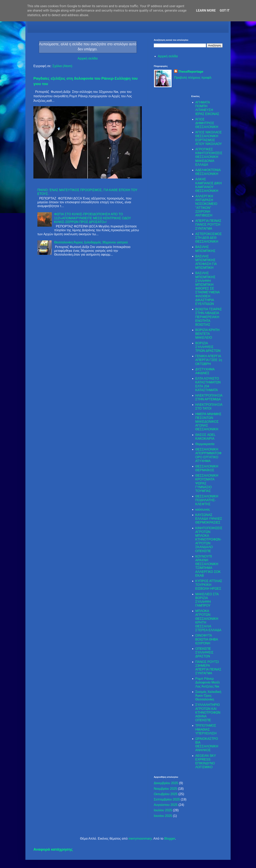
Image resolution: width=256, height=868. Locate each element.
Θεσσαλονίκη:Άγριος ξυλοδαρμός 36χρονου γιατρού (91, 242)
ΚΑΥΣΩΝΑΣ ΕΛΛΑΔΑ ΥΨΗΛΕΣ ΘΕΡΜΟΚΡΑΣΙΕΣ (209, 519)
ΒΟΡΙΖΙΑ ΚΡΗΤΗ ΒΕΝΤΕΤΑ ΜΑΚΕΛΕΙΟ (207, 334)
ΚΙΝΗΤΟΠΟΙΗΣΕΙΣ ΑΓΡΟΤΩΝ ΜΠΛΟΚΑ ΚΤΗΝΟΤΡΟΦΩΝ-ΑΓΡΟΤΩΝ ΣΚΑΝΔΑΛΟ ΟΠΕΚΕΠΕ (209, 540)
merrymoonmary (140, 839)
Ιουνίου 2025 (163, 816)
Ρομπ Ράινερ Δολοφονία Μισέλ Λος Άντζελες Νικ (208, 682)
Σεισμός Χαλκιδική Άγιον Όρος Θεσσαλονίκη (208, 696)
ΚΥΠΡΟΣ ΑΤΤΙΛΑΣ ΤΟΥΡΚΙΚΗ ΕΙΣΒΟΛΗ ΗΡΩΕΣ (209, 585)
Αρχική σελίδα (88, 58)
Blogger (170, 839)
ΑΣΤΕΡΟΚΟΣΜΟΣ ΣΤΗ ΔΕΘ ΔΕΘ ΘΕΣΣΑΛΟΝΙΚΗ (209, 238)
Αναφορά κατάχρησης (53, 849)
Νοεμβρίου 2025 (165, 789)
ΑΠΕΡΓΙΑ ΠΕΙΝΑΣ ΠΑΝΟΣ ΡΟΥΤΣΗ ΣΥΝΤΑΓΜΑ (208, 225)
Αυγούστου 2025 (166, 805)
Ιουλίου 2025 (163, 810)
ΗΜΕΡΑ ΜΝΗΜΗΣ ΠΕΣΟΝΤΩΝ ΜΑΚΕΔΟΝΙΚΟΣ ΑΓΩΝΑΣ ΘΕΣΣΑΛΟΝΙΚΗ (208, 422)
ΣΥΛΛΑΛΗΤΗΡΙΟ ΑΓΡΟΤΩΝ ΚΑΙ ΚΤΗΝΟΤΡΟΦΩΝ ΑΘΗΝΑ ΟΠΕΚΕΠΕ (208, 712)
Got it (224, 10)
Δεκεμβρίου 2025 (166, 783)
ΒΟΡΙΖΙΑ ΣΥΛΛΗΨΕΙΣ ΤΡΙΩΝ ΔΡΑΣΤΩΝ (208, 347)
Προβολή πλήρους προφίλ (193, 78)
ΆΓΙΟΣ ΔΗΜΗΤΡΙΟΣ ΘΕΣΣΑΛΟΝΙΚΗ (207, 123)
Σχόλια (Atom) (62, 66)
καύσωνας (203, 509)
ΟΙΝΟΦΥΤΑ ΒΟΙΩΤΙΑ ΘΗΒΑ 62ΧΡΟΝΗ (207, 639)
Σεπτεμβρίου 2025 (167, 799)
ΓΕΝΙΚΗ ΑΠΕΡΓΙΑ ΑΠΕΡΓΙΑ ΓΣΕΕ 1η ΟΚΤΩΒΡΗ (209, 360)
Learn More (206, 10)
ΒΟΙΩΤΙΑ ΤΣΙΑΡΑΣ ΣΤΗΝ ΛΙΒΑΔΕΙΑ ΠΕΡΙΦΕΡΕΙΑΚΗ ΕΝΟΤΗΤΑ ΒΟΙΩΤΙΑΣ (209, 317)
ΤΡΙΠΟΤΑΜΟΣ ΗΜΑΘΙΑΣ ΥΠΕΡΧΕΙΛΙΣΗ (206, 729)
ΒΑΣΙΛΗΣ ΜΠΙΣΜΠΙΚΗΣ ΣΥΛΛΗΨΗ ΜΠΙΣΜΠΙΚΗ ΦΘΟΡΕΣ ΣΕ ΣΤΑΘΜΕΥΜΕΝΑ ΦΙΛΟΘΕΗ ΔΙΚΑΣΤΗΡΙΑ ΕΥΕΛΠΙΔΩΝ (207, 288)
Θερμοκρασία (205, 444)
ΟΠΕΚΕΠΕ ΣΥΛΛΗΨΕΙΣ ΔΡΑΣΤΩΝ (204, 652)
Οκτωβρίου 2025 (166, 794)
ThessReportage (191, 72)
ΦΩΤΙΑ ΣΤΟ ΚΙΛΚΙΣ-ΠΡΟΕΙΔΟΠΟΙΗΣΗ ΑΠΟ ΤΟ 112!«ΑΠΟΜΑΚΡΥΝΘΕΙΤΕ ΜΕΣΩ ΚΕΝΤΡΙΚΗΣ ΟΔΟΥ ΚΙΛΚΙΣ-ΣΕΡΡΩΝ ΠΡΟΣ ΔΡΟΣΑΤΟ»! (92, 218)
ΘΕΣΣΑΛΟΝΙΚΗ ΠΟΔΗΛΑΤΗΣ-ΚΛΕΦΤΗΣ (207, 500)
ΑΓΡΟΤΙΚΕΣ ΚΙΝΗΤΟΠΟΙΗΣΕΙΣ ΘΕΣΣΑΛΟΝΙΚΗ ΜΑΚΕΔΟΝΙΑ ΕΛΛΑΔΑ (209, 157)
